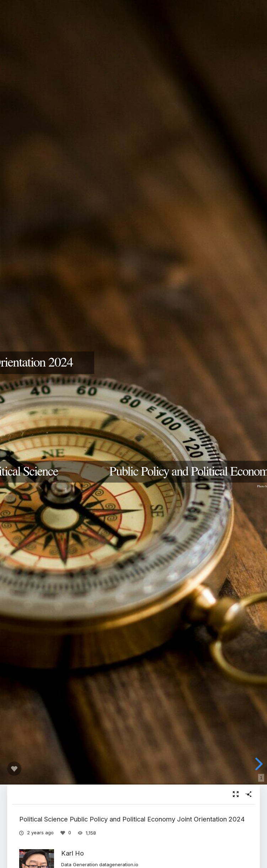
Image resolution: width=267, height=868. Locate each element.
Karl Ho (73, 853)
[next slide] (258, 764)
